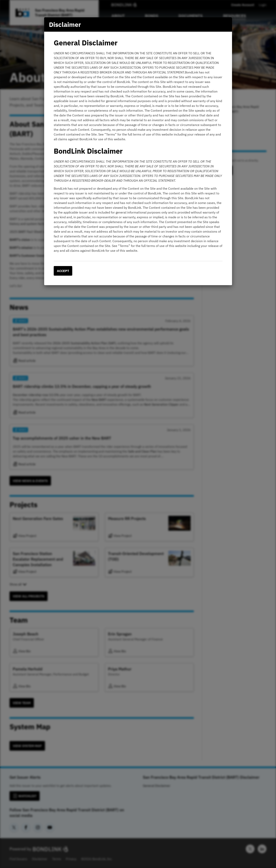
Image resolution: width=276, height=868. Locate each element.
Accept (63, 271)
